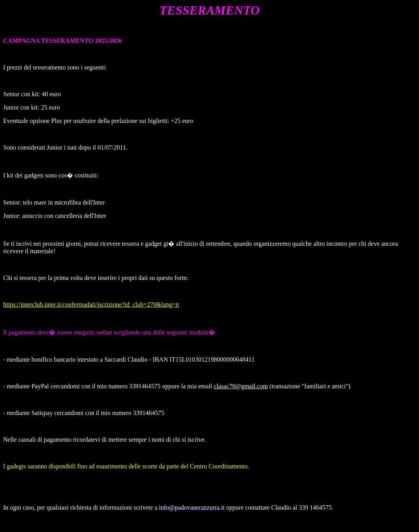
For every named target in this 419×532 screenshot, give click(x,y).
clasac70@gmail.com (241, 386)
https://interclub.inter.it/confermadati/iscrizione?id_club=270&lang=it (91, 304)
